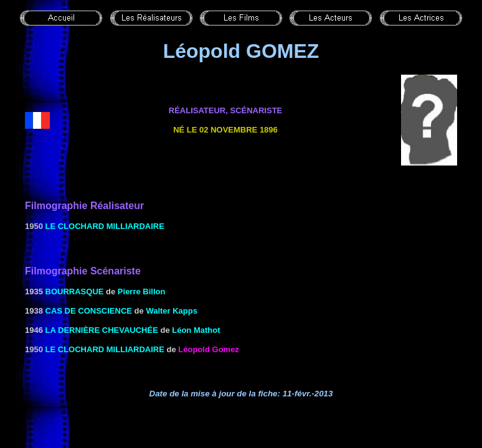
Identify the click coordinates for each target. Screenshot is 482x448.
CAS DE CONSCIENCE (89, 311)
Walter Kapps (172, 311)
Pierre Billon (142, 292)
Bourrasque (75, 292)
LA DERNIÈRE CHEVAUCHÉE (102, 330)
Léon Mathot (196, 330)
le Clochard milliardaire (105, 226)
